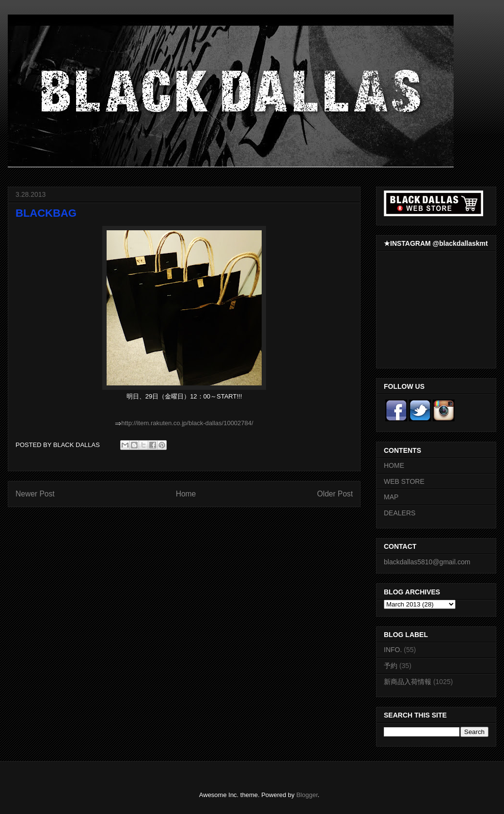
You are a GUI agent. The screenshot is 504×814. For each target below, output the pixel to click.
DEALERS (400, 513)
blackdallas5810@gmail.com (427, 562)
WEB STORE (404, 481)
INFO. (393, 650)
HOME (394, 465)
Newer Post (35, 494)
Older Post (335, 494)
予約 (391, 666)
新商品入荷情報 (408, 682)
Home (186, 494)
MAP (391, 497)
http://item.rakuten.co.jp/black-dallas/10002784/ (187, 423)
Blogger (307, 795)
